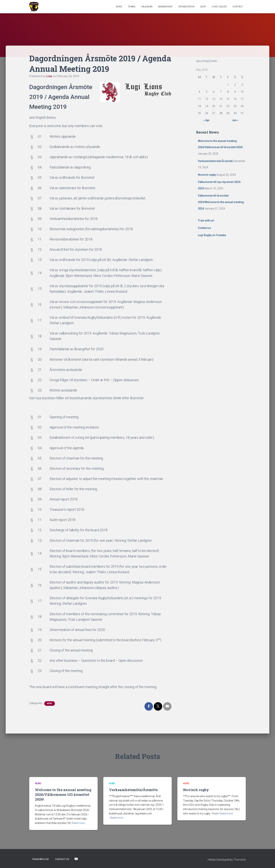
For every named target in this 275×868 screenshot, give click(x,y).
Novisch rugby (207, 175)
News (119, 7)
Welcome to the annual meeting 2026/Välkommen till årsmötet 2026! (63, 794)
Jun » (235, 120)
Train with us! (206, 221)
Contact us (204, 228)
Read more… (79, 823)
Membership (165, 7)
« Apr (207, 120)
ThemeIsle (240, 860)
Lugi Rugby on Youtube (212, 235)
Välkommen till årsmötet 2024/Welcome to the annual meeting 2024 (221, 202)
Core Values (219, 7)
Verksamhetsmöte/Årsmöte (215, 161)
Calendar (147, 7)
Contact (238, 7)
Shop (203, 7)
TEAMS (132, 7)
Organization (186, 7)
